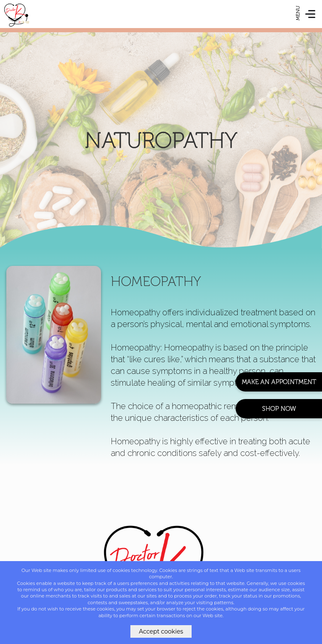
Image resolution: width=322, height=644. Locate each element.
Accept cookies (161, 631)
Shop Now (279, 409)
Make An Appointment (279, 382)
